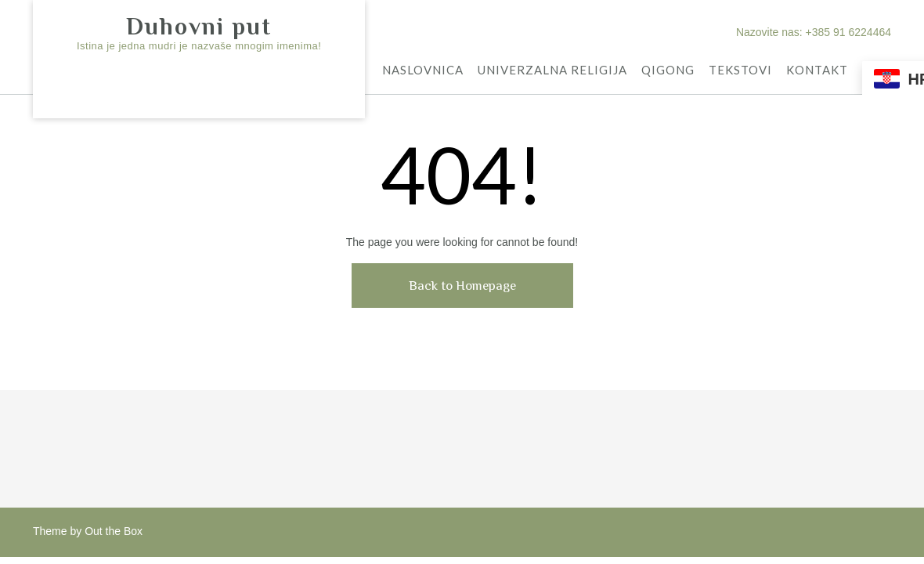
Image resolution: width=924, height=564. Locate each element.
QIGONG (668, 71)
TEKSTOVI (740, 71)
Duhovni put (199, 27)
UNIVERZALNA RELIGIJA (552, 71)
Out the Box (114, 531)
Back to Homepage (462, 286)
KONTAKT (817, 71)
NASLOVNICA (423, 71)
